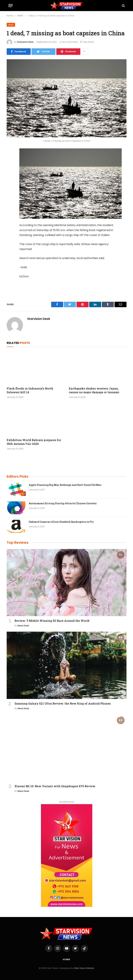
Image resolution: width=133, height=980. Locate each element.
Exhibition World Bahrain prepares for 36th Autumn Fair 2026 (34, 442)
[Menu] (11, 6)
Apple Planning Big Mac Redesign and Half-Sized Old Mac (65, 485)
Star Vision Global (84, 968)
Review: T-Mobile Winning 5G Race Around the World (52, 621)
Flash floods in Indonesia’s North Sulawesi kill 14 (30, 390)
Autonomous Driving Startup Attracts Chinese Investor (63, 503)
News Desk (23, 626)
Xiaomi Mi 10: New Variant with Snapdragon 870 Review (55, 786)
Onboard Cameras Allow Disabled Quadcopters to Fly (61, 522)
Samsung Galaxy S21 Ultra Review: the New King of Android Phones (63, 703)
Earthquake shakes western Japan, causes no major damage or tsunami (94, 390)
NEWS (11, 25)
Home (67, 959)
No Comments (69, 42)
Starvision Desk (25, 42)
